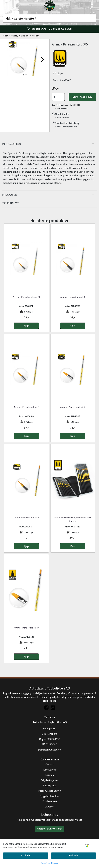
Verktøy (34, 36)
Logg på (50, 775)
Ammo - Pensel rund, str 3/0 (26, 297)
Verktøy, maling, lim (19, 36)
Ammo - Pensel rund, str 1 (73, 297)
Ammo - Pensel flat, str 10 (26, 628)
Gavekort (50, 807)
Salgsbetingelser (50, 780)
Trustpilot (11, 203)
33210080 (52, 744)
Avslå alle (26, 855)
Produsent (11, 195)
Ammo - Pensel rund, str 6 (26, 518)
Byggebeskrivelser (50, 796)
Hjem (6, 36)
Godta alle (74, 855)
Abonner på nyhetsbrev (50, 829)
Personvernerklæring (50, 791)
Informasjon (12, 144)
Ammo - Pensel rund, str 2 (26, 407)
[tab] (50, 144)
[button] (24, 75)
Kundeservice (50, 801)
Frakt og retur (50, 785)
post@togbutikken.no (50, 750)
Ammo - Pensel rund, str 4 (73, 407)
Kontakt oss (50, 770)
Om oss (50, 764)
